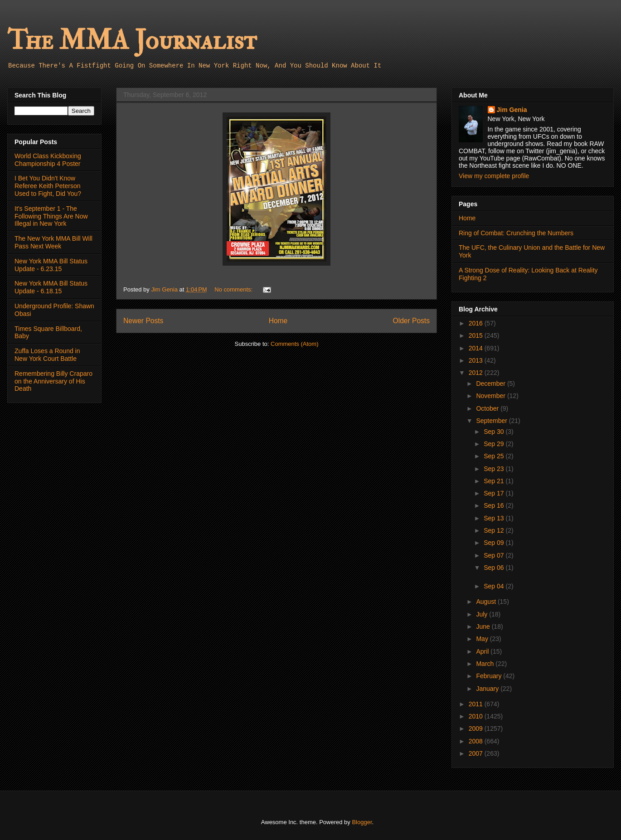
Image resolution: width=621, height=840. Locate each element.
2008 (477, 741)
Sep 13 (495, 518)
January (488, 689)
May (483, 639)
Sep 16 (495, 505)
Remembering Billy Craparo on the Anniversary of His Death (53, 381)
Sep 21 (495, 481)
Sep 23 (495, 469)
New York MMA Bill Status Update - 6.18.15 (51, 287)
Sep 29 (495, 444)
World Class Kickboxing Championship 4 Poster (48, 160)
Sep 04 (495, 586)
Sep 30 (495, 432)
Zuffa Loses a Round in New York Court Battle (47, 355)
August (487, 602)
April (483, 651)
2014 (477, 348)
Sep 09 (495, 543)
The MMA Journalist (132, 41)
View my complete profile (494, 176)
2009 (477, 728)
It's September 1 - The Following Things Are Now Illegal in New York (51, 216)
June (484, 626)
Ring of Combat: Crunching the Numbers (516, 233)
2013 (477, 360)
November (491, 396)
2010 (477, 716)
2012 (477, 373)
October (488, 408)
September (492, 421)
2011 (477, 704)
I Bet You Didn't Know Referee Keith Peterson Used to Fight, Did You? (48, 186)
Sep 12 (495, 530)
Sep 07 (495, 555)
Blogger (362, 822)
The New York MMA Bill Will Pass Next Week (53, 242)
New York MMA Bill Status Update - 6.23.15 (51, 265)
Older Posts (411, 321)
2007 (477, 753)
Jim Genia (512, 110)
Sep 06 (495, 568)
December (491, 384)
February (490, 676)
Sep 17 (495, 493)
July (483, 614)
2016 (477, 323)
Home (278, 321)
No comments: (234, 289)
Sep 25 (495, 456)
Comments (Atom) (294, 344)
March (486, 664)
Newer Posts (143, 321)
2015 (477, 335)
